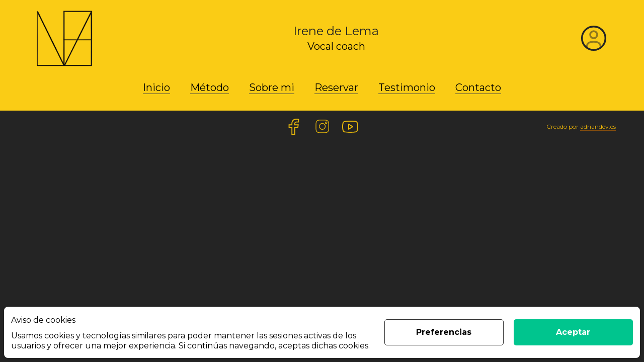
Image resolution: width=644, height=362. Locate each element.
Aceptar (573, 332)
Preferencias (444, 332)
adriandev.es (598, 126)
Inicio (156, 87)
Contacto (478, 87)
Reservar (336, 87)
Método (210, 87)
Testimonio (407, 87)
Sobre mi (272, 87)
